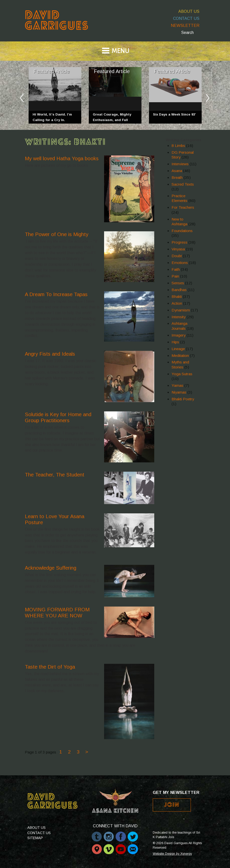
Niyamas (179, 392)
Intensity (179, 317)
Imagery (179, 335)
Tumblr (97, 834)
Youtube (121, 847)
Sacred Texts (183, 184)
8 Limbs (178, 146)
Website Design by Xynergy (172, 854)
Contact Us (186, 18)
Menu (120, 51)
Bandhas (179, 290)
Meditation (180, 356)
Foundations (182, 231)
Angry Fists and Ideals (50, 354)
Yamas (177, 385)
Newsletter (185, 25)
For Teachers (183, 207)
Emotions (180, 263)
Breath (177, 177)
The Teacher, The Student (55, 475)
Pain (175, 276)
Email (133, 847)
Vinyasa (178, 249)
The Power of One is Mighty (57, 234)
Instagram (109, 834)
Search (187, 33)
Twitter (133, 834)
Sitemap (35, 838)
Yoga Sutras (182, 374)
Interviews (180, 164)
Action (177, 303)
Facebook (121, 834)
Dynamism (181, 310)
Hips (175, 342)
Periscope (97, 847)
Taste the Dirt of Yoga (50, 667)
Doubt (177, 256)
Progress (179, 242)
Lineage (178, 349)
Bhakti (177, 296)
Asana (177, 171)
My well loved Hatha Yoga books (62, 158)
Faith (176, 269)
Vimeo (109, 847)
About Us (189, 11)
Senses (178, 283)
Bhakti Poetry (183, 399)
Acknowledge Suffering (51, 568)
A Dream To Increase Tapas (56, 294)
